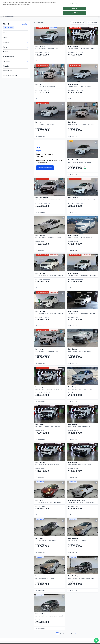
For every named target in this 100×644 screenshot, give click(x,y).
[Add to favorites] (63, 29)
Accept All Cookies (74, 13)
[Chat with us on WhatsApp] (96, 640)
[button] (9, 28)
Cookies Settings (74, 4)
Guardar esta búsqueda (45, 168)
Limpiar (24, 24)
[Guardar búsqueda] (78, 23)
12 (72, 634)
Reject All (74, 8)
